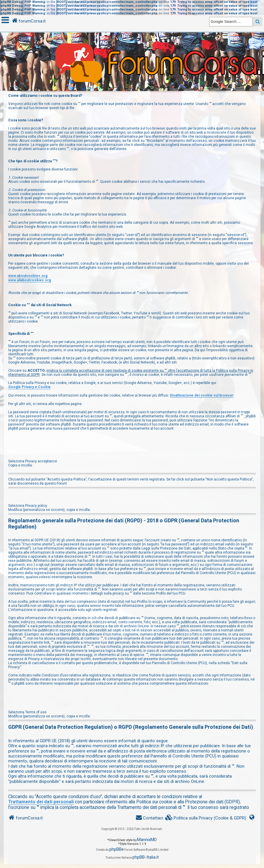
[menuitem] (206, 818)
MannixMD (147, 840)
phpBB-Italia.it (146, 857)
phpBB (115, 849)
